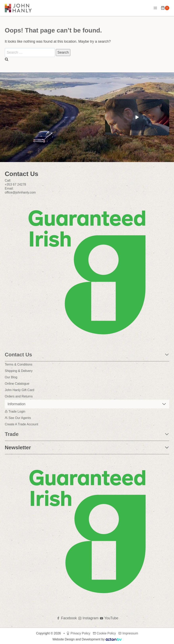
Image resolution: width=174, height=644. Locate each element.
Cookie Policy (104, 633)
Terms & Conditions (19, 364)
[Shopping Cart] (165, 8)
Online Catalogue (17, 384)
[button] (137, 117)
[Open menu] (155, 8)
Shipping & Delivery (19, 371)
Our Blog (11, 377)
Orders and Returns (19, 396)
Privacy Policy (78, 633)
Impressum (128, 633)
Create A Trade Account (21, 424)
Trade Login (15, 411)
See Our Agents (18, 418)
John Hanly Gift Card (20, 390)
